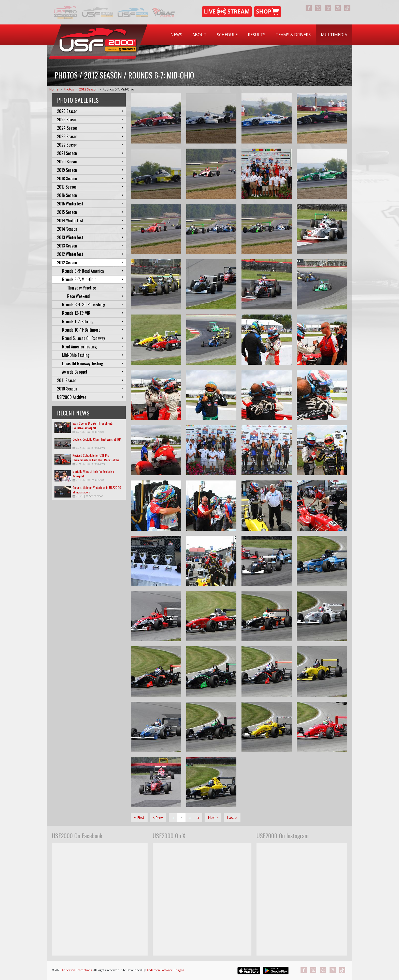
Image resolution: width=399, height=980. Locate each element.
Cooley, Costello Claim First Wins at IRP (97, 439)
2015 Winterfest (90, 204)
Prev (158, 818)
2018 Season (90, 178)
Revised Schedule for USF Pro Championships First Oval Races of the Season (96, 460)
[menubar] (259, 35)
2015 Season (90, 212)
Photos (69, 89)
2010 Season (90, 389)
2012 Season (88, 89)
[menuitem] (176, 35)
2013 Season (90, 246)
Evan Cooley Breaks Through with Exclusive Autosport (93, 426)
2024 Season (90, 128)
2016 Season (90, 195)
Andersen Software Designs (165, 970)
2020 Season (90, 162)
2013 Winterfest (90, 237)
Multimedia (334, 35)
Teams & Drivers (293, 35)
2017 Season (90, 187)
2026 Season (90, 111)
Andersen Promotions (77, 970)
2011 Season (90, 380)
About (199, 35)
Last (232, 818)
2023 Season (90, 136)
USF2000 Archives (90, 397)
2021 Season (90, 153)
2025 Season (90, 120)
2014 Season (90, 229)
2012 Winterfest (90, 254)
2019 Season (90, 170)
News (176, 35)
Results (257, 35)
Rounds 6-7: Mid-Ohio (118, 89)
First (139, 818)
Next (213, 818)
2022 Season (90, 145)
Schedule (227, 35)
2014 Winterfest (90, 220)
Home (54, 89)
